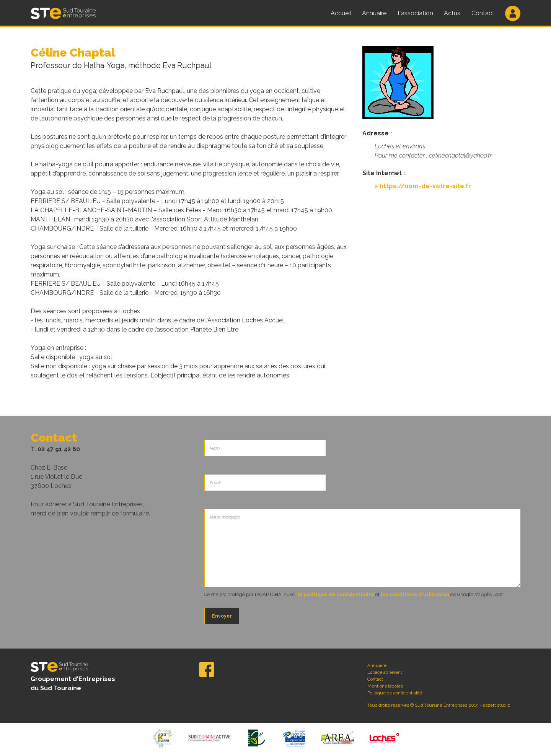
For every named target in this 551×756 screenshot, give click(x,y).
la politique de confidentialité (336, 594)
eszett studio (496, 705)
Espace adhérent (385, 672)
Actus (452, 13)
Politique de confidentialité (395, 693)
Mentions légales (385, 686)
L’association (415, 13)
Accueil (341, 13)
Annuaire (374, 13)
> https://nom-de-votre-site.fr (423, 186)
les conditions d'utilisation (415, 594)
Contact (483, 13)
